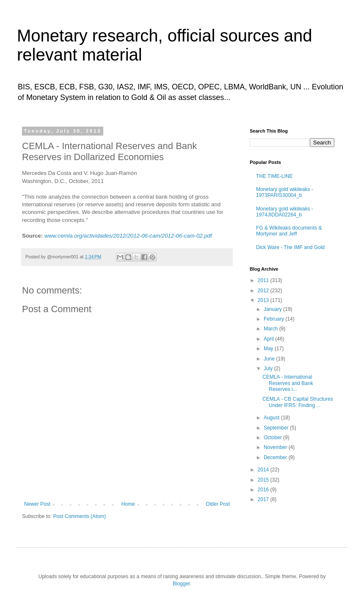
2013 (264, 300)
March (272, 329)
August (272, 418)
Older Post (218, 504)
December (276, 457)
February (274, 319)
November (276, 447)
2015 (264, 480)
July (269, 368)
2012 (264, 291)
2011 (264, 280)
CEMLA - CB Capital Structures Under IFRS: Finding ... (298, 402)
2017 (264, 499)
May (269, 349)
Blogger (181, 584)
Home (128, 504)
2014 (264, 470)
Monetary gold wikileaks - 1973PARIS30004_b (285, 192)
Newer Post (37, 504)
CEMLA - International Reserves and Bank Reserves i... (288, 383)
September (277, 428)
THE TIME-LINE (274, 176)
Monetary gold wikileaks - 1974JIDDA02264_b (285, 212)
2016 (264, 490)
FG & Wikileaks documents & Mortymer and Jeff (289, 231)
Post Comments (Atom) (79, 516)
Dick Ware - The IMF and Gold (290, 247)
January (273, 309)
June (270, 359)
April (269, 339)
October (273, 438)
